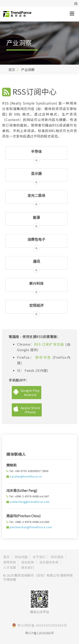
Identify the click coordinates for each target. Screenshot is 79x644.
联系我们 (28, 567)
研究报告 (57, 557)
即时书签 (43, 357)
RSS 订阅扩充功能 (50, 344)
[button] (76, 3)
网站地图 (21, 557)
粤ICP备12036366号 (39, 633)
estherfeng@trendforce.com (30, 502)
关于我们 (39, 557)
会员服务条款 (49, 562)
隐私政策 (28, 562)
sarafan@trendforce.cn (26, 476)
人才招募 (10, 567)
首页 (12, 70)
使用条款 (10, 562)
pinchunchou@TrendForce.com (31, 527)
